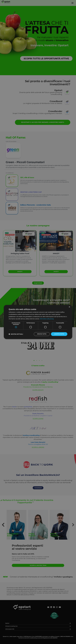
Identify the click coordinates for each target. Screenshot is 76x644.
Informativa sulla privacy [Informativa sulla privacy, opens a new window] (47, 319)
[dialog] (38, 322)
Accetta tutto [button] (59, 334)
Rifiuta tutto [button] (41, 334)
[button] (16, 334)
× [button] (69, 307)
